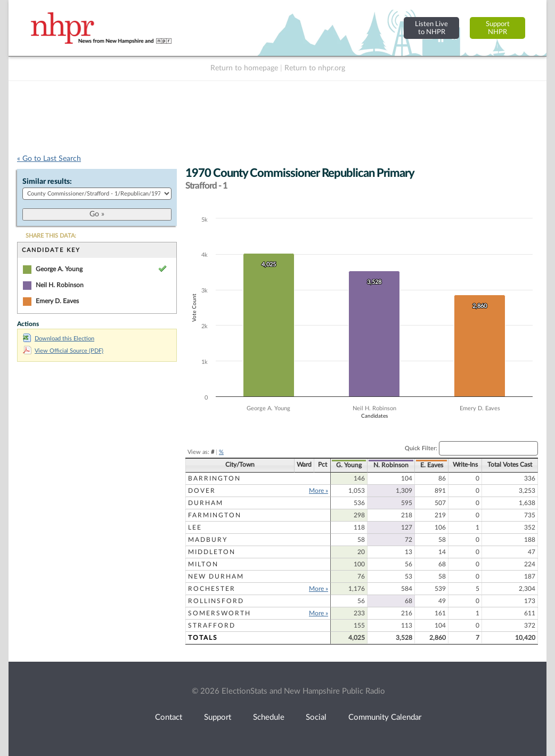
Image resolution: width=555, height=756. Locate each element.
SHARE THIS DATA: (51, 236)
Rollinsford (216, 601)
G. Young (349, 465)
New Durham (216, 576)
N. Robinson (391, 465)
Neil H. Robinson (60, 285)
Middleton (212, 552)
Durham (206, 503)
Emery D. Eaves (57, 301)
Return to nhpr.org (315, 68)
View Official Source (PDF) (63, 351)
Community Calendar (385, 717)
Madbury (208, 540)
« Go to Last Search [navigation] (49, 159)
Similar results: (47, 182)
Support (218, 717)
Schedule (269, 717)
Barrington (214, 478)
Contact (169, 717)
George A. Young (59, 269)
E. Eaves (432, 465)
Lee (195, 527)
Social (316, 717)
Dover (202, 491)
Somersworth (219, 613)
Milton (203, 564)
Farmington (215, 515)
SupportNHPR (498, 28)
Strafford (212, 625)
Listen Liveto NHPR (431, 28)
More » (319, 491)
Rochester (212, 589)
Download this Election (59, 339)
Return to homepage (244, 68)
